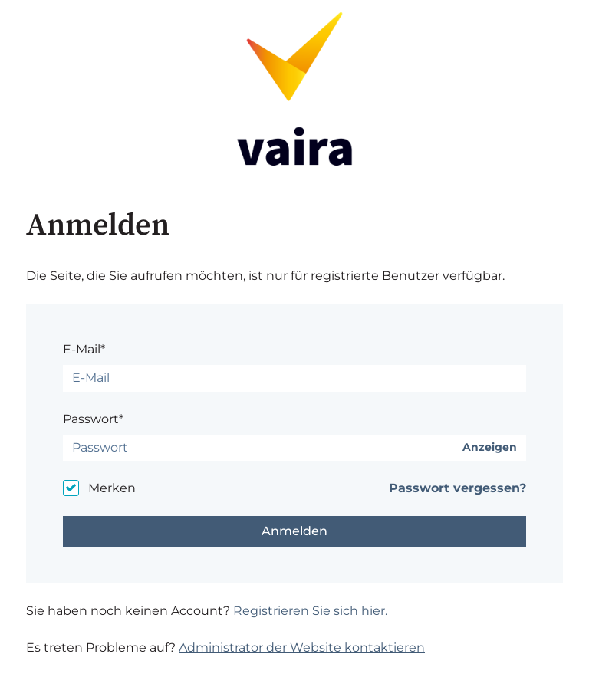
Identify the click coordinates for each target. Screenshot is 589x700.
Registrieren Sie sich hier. (310, 611)
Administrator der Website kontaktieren (302, 647)
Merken (112, 488)
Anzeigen (490, 447)
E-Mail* (84, 349)
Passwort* (93, 419)
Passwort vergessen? (457, 488)
